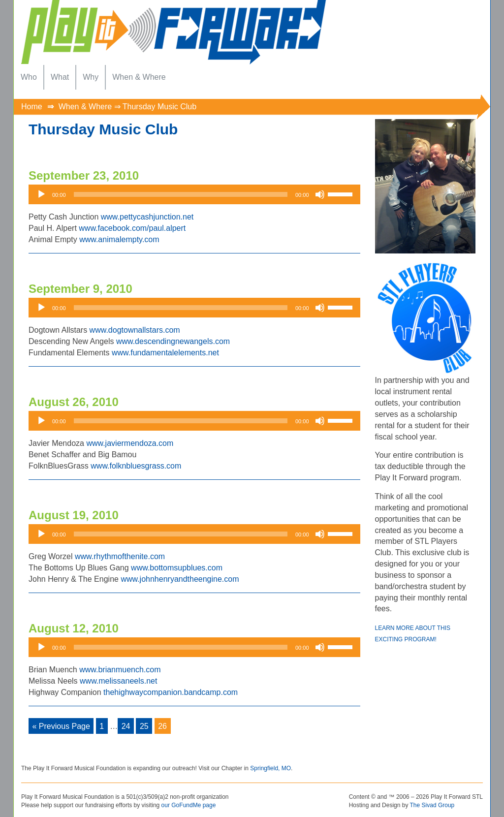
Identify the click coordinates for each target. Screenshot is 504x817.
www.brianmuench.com (120, 670)
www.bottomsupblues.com (177, 568)
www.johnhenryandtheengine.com (180, 579)
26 (162, 726)
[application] (194, 194)
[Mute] (320, 194)
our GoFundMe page (189, 805)
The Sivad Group (432, 805)
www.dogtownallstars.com (135, 330)
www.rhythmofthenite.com (120, 556)
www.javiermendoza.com (130, 443)
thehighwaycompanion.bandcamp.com (171, 692)
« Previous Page (61, 726)
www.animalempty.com (119, 239)
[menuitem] (29, 77)
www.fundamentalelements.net (165, 353)
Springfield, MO (270, 768)
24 (126, 726)
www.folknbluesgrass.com (136, 466)
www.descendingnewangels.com (173, 341)
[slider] (181, 194)
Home (32, 107)
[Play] (41, 194)
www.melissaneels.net (118, 681)
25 (144, 726)
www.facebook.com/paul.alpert (132, 228)
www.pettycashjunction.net (147, 217)
